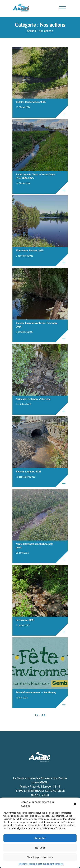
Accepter (40, 838)
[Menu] (62, 8)
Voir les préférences (40, 857)
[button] (75, 804)
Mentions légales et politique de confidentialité (41, 864)
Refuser (40, 848)
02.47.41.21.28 (40, 795)
